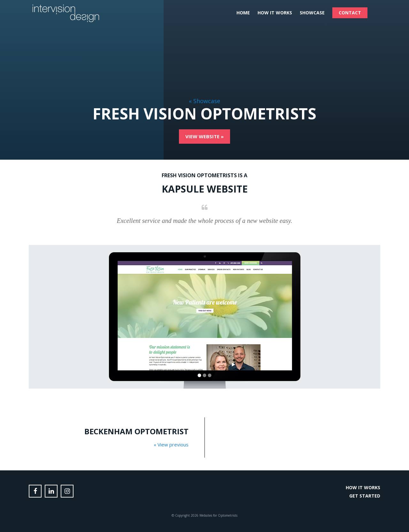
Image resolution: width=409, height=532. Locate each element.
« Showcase (204, 101)
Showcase (312, 13)
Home (243, 13)
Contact (350, 13)
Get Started (365, 496)
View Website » (204, 136)
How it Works (275, 13)
